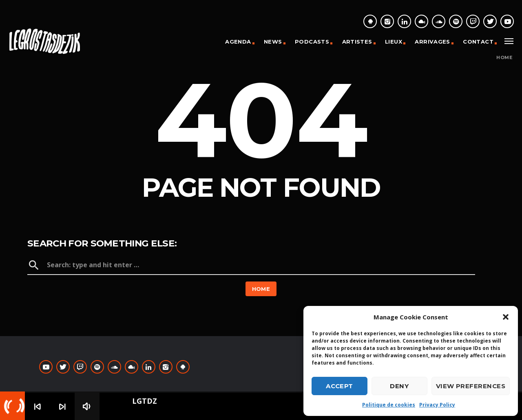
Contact (478, 42)
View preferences (471, 386)
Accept (340, 386)
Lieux (394, 42)
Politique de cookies (389, 405)
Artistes (357, 42)
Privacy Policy (437, 405)
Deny (399, 386)
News (273, 42)
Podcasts (312, 42)
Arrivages (432, 42)
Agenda (238, 42)
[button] (506, 317)
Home (504, 58)
